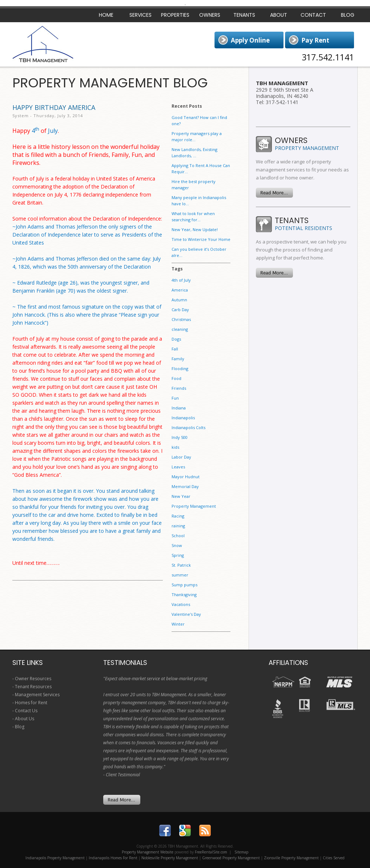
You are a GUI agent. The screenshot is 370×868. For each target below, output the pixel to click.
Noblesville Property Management (170, 858)
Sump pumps (184, 585)
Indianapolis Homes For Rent (113, 858)
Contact (313, 15)
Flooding (180, 368)
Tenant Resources (33, 687)
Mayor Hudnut (186, 477)
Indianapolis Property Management (55, 858)
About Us (25, 719)
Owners (210, 15)
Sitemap (241, 852)
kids (175, 447)
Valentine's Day (186, 614)
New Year (181, 496)
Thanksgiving (184, 594)
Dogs (176, 339)
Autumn (179, 300)
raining (178, 526)
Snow (177, 545)
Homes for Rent (31, 703)
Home (106, 15)
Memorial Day (185, 486)
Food (176, 378)
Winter (178, 624)
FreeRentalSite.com (211, 852)
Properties (175, 15)
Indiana (179, 408)
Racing (178, 516)
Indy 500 (180, 437)
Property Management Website (148, 852)
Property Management (194, 506)
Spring (178, 555)
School (178, 536)
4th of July (181, 280)
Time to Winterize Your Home (201, 239)
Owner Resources (33, 679)
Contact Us (26, 711)
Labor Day (181, 457)
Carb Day (180, 310)
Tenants (244, 15)
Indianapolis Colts (188, 427)
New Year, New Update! (195, 229)
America (180, 290)
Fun (175, 398)
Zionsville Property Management (291, 858)
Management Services (37, 695)
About (279, 15)
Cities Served (334, 858)
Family (178, 359)
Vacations (181, 604)
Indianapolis (183, 418)
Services (140, 15)
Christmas (181, 319)
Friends (179, 388)
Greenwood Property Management (231, 858)
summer (180, 575)
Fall (175, 349)
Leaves (178, 467)
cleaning (180, 329)
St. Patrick (181, 565)
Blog (348, 15)
